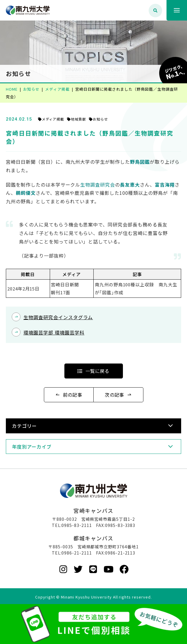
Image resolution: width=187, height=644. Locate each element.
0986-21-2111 (77, 553)
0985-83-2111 (77, 525)
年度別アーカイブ (32, 447)
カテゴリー (24, 426)
